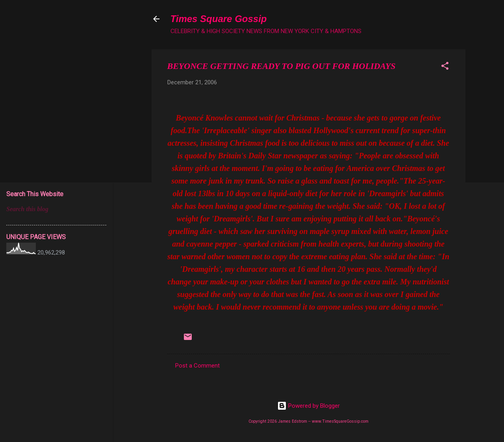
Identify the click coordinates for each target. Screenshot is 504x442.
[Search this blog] (56, 209)
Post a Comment (197, 366)
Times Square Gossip (219, 19)
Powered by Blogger (309, 406)
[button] (445, 67)
